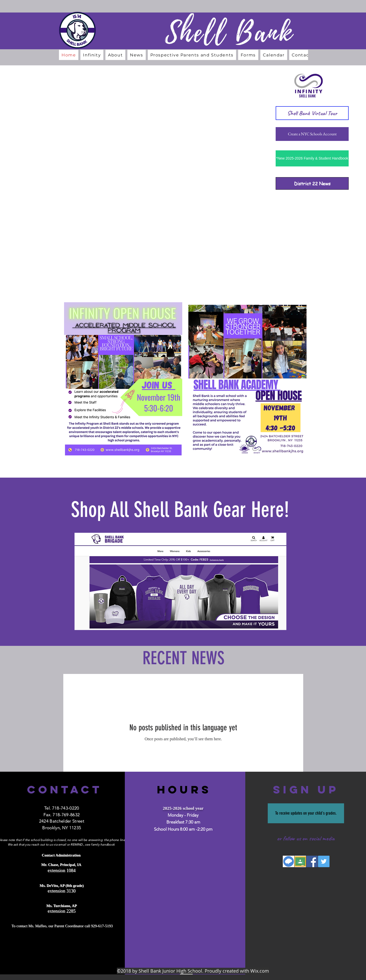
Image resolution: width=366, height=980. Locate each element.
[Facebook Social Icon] (312, 861)
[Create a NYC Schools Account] (312, 134)
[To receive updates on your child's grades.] (306, 813)
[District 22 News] (312, 183)
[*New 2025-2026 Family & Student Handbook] (312, 158)
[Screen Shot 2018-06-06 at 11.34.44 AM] (289, 861)
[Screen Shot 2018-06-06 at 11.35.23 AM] (300, 861)
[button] (115, 55)
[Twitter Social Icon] (324, 861)
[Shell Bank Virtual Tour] (312, 113)
